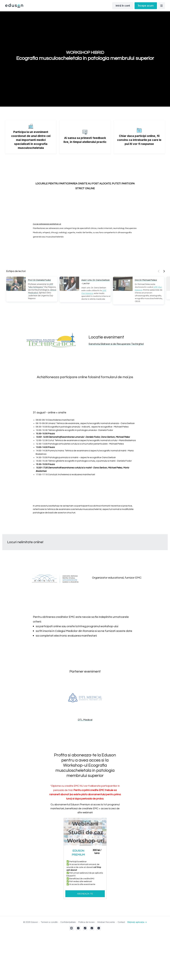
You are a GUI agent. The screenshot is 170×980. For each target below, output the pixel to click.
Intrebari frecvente (106, 922)
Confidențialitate (68, 922)
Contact (121, 922)
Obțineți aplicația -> (137, 922)
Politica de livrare (86, 922)
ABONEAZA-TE (85, 894)
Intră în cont (123, 6)
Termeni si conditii (49, 922)
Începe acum (146, 6)
